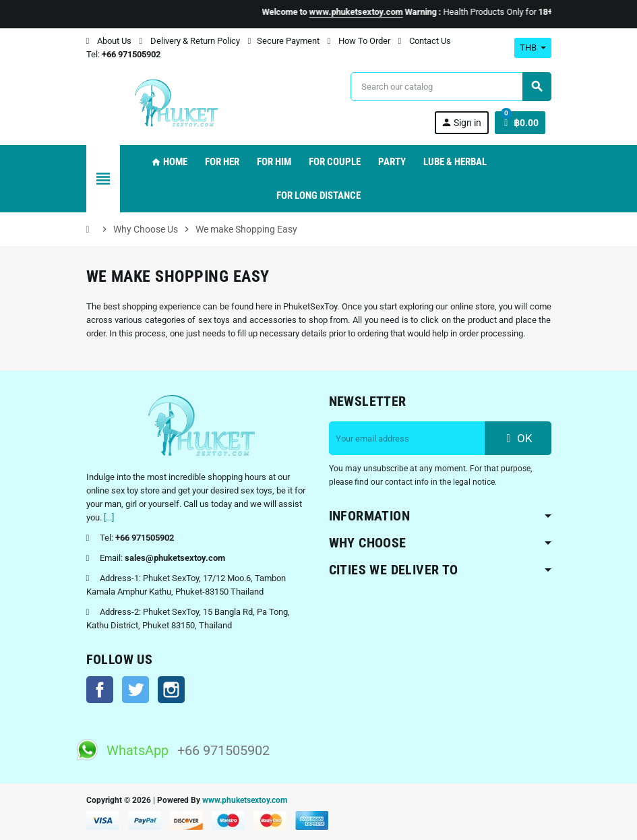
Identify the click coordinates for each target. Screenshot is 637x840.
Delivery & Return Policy (190, 41)
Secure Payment (284, 41)
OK (518, 438)
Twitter (135, 690)
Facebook (100, 690)
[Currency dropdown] (533, 48)
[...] (109, 517)
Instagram (171, 690)
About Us (109, 41)
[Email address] (407, 438)
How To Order (359, 41)
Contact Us (425, 41)
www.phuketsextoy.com (245, 800)
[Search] (450, 87)
